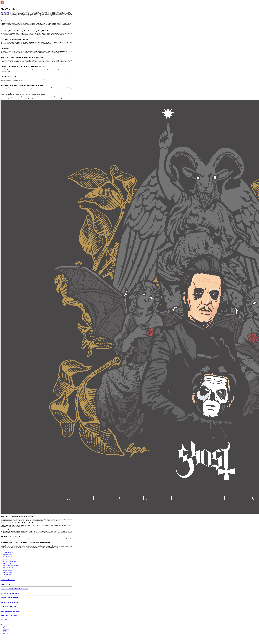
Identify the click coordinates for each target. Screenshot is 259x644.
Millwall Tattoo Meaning (9, 607)
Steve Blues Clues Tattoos (9, 615)
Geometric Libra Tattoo (8, 552)
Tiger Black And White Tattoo (9, 561)
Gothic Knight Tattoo (8, 572)
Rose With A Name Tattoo (9, 602)
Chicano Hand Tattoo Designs (9, 568)
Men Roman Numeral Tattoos (10, 611)
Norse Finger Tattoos (7, 570)
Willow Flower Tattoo (8, 563)
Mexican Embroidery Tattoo (10, 598)
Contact (5, 628)
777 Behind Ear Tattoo (8, 555)
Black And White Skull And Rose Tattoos (14, 589)
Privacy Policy (6, 629)
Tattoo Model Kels (7, 620)
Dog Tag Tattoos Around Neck (10, 593)
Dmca (4, 627)
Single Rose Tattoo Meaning (9, 557)
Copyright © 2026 (4, 634)
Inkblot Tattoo (5, 584)
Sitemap (5, 631)
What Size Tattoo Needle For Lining (11, 566)
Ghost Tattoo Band (5, 12)
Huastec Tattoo (6, 559)
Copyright (5, 630)
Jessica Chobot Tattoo (8, 580)
